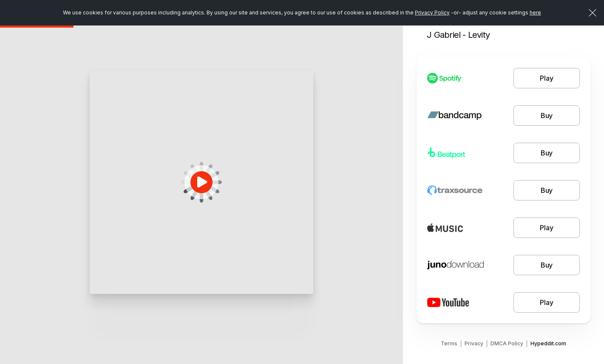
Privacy (474, 343)
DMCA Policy (507, 343)
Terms (449, 343)
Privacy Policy (432, 13)
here (535, 13)
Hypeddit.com (548, 343)
